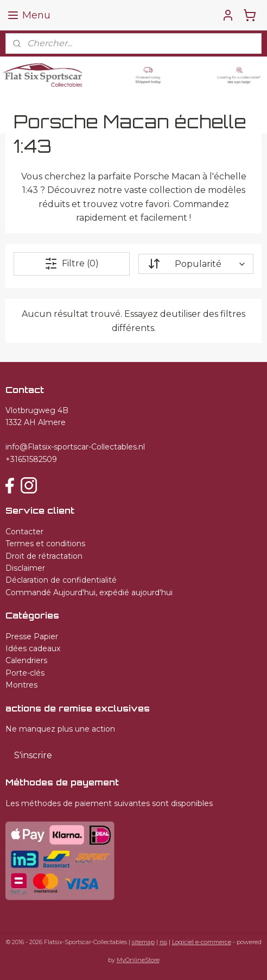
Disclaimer (25, 568)
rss (163, 942)
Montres (21, 685)
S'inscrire (33, 755)
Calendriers (26, 660)
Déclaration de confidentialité (61, 580)
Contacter (24, 532)
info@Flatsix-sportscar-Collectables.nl (75, 447)
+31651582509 (31, 459)
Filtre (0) (72, 264)
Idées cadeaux (33, 648)
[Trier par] (196, 264)
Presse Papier (32, 636)
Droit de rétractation (44, 556)
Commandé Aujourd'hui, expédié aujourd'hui (89, 592)
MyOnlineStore (138, 960)
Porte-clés (25, 673)
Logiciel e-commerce (202, 942)
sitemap (143, 942)
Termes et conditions (45, 544)
